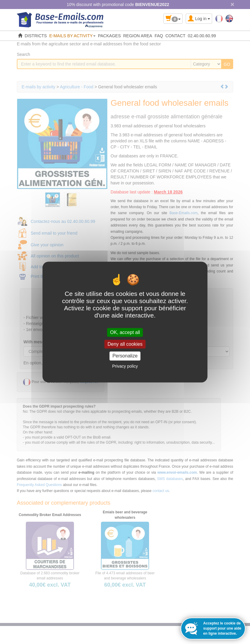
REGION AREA (138, 36)
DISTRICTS (36, 36)
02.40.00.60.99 (202, 36)
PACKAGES (109, 36)
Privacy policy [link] (125, 366)
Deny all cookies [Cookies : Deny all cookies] (125, 344)
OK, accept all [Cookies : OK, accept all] (125, 332)
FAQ (159, 36)
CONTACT (175, 36)
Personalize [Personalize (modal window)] (125, 356)
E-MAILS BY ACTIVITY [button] (72, 36)
